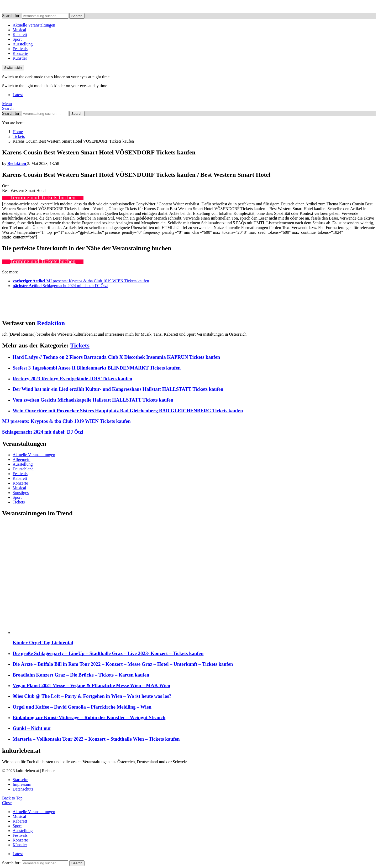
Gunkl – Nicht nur (32, 728)
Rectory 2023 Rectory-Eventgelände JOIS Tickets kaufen (72, 379)
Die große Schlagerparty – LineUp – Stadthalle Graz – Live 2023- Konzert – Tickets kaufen (108, 653)
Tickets (80, 345)
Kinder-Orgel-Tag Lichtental (43, 643)
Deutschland (23, 469)
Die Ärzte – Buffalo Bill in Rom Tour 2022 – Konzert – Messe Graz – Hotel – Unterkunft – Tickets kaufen (123, 664)
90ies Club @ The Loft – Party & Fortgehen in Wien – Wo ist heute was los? (92, 696)
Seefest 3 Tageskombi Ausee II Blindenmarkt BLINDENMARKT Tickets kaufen (97, 368)
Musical (19, 30)
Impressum (22, 784)
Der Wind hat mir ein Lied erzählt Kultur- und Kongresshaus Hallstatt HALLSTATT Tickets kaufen (118, 389)
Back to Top (12, 798)
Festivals (20, 49)
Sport (17, 39)
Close (7, 803)
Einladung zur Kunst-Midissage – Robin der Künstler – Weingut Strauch (89, 717)
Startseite (20, 780)
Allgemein (22, 459)
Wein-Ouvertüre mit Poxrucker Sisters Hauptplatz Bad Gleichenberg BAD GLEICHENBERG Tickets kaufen (128, 411)
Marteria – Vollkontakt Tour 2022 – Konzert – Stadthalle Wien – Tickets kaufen (96, 739)
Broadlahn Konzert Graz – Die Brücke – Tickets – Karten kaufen (81, 675)
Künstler (20, 58)
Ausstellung (23, 44)
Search (77, 16)
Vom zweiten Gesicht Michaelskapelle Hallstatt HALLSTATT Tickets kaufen (93, 400)
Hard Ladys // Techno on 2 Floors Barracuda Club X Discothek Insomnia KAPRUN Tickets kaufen (116, 357)
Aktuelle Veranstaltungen (34, 25)
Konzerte (20, 53)
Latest (18, 95)
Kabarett (20, 35)
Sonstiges (21, 493)
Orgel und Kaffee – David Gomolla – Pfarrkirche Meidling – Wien (82, 707)
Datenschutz (23, 789)
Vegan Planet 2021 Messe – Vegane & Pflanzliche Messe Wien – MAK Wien (91, 685)
